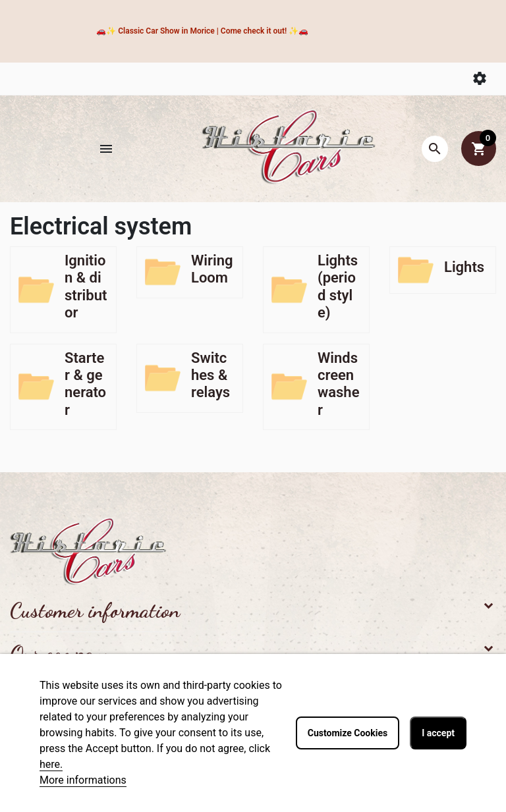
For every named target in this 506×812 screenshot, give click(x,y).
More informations (83, 780)
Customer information (95, 610)
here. (51, 764)
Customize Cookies (348, 733)
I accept (438, 733)
